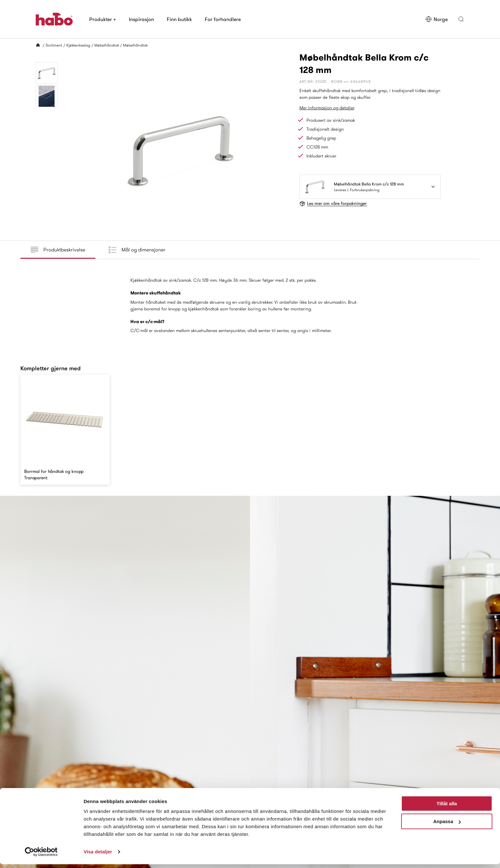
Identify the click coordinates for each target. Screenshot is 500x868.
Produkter (103, 19)
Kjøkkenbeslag (78, 45)
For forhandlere (223, 19)
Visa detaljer (98, 855)
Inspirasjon (141, 19)
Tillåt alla (447, 807)
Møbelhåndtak (107, 45)
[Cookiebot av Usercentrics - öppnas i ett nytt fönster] (41, 856)
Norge (437, 19)
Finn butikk (179, 19)
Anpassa (447, 825)
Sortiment (54, 45)
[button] (461, 19)
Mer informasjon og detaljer (327, 108)
